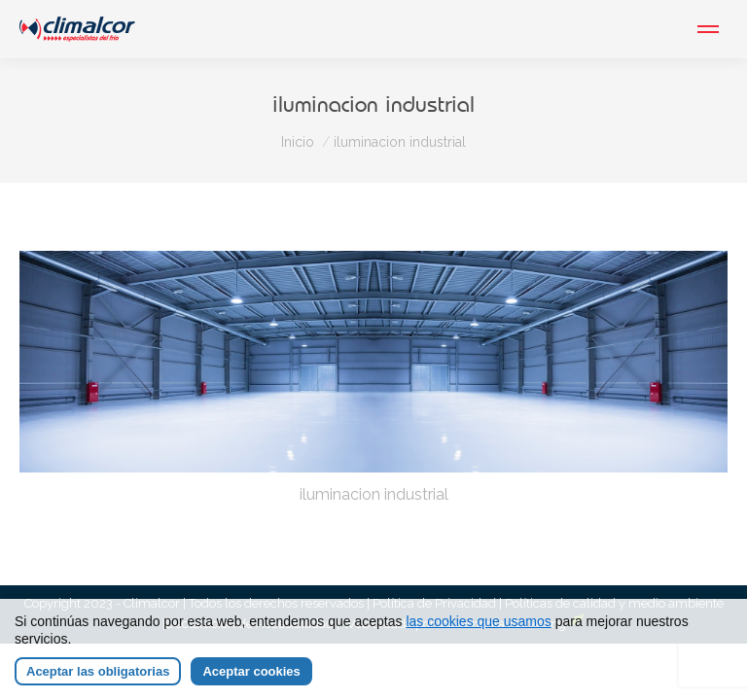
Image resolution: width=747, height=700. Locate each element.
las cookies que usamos (478, 621)
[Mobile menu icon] (708, 29)
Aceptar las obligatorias (98, 671)
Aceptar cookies (251, 671)
